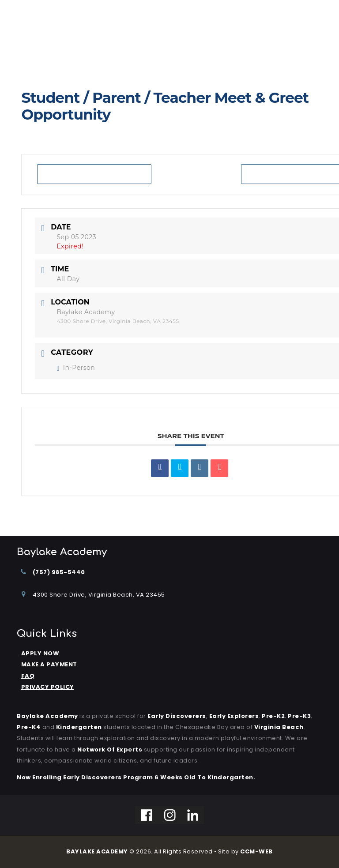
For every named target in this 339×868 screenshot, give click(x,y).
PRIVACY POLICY (48, 687)
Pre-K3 (299, 716)
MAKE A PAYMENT (49, 664)
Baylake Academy (47, 716)
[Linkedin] (193, 815)
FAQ (28, 676)
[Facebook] (147, 815)
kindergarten (79, 727)
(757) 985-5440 (59, 572)
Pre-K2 (273, 716)
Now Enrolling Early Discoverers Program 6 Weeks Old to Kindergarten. (136, 777)
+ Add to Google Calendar (94, 174)
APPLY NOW (40, 653)
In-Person (76, 368)
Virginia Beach (279, 727)
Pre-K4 (29, 727)
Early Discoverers (177, 716)
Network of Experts (110, 750)
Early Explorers (234, 716)
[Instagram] (170, 815)
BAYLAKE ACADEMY (97, 851)
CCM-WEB (256, 851)
